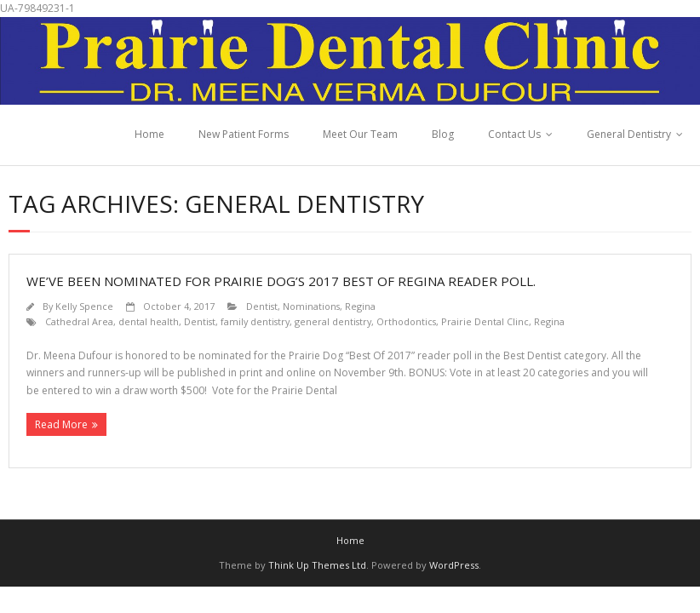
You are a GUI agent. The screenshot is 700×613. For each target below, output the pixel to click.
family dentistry (255, 321)
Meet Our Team (360, 134)
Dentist (262, 306)
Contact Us (514, 134)
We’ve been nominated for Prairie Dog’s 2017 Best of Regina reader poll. (281, 281)
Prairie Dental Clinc (485, 321)
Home (149, 134)
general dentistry (333, 321)
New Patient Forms (244, 134)
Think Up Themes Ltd (317, 565)
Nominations (311, 306)
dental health (149, 321)
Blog (443, 134)
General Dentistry (629, 134)
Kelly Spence (84, 306)
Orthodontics (406, 321)
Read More (61, 424)
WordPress (454, 565)
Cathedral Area (79, 321)
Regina (360, 306)
